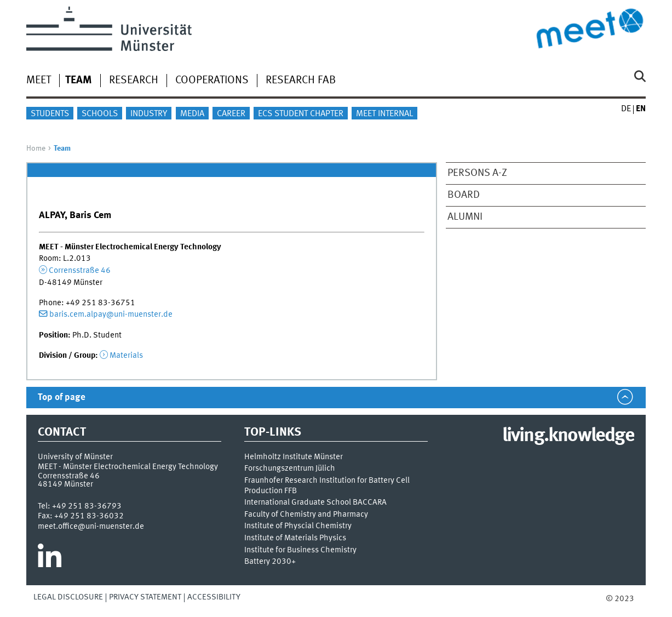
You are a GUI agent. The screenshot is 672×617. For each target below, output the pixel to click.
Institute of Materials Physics (295, 538)
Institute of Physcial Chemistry (298, 526)
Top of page (62, 398)
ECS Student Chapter (301, 114)
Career (231, 114)
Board (464, 195)
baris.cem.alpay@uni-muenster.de (111, 315)
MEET (39, 81)
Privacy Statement (145, 597)
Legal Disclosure (68, 597)
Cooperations (212, 81)
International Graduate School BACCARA (315, 503)
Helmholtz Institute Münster (294, 457)
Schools (100, 114)
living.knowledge (568, 436)
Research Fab (301, 81)
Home (36, 148)
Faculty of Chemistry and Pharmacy (306, 515)
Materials (126, 356)
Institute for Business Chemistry (300, 550)
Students (50, 114)
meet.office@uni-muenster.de (91, 527)
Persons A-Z (477, 173)
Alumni (465, 217)
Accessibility (214, 597)
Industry (149, 114)
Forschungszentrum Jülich (290, 469)
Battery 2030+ (270, 562)
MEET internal (384, 114)
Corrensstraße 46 (80, 271)
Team (79, 81)
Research (134, 81)
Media (192, 114)
